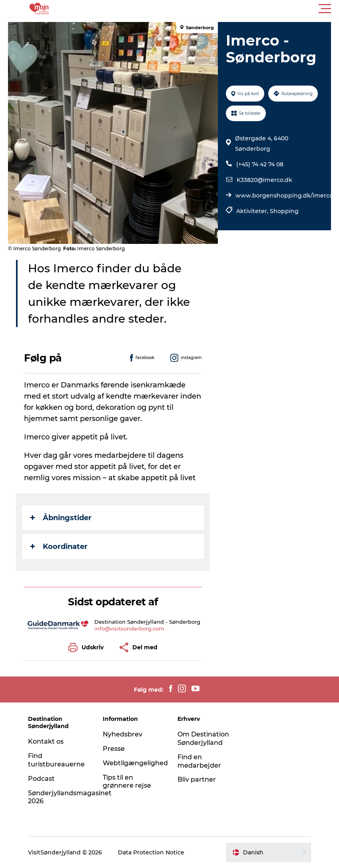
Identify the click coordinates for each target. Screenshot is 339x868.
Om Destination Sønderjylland (203, 738)
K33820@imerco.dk (264, 180)
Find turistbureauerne (56, 760)
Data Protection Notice (151, 852)
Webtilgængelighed (135, 763)
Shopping (284, 211)
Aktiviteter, (253, 211)
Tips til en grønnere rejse (127, 782)
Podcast (41, 779)
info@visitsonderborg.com (129, 629)
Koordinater (59, 547)
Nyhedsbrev (123, 734)
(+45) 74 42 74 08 (260, 164)
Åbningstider (61, 518)
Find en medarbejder (199, 761)
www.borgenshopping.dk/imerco (284, 196)
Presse (114, 749)
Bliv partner (197, 779)
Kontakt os (46, 741)
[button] (205, 9)
